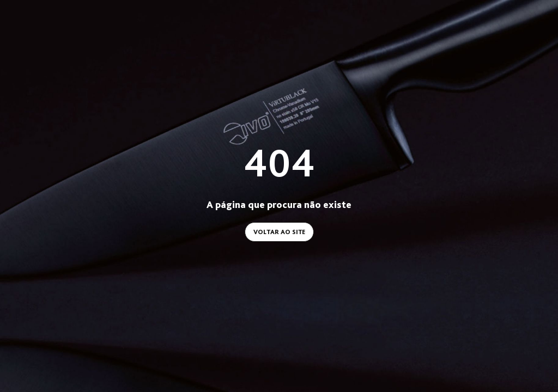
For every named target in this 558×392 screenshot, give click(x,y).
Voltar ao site (279, 232)
